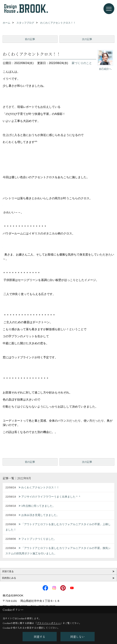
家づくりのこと (82, 63)
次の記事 (87, 39)
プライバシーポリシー (49, 623)
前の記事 (30, 39)
